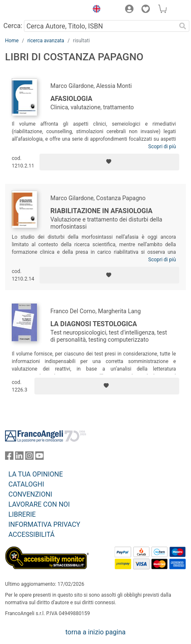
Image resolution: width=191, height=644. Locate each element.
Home (12, 41)
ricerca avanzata (46, 41)
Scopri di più (162, 147)
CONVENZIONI (30, 494)
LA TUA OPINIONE (36, 474)
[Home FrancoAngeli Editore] (34, 10)
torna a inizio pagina (95, 632)
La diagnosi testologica (94, 324)
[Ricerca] (183, 26)
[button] (94, 10)
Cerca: (13, 26)
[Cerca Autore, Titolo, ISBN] (100, 26)
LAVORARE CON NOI (39, 504)
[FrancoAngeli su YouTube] (39, 457)
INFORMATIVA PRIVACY (44, 524)
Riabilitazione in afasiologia (101, 211)
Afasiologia (71, 99)
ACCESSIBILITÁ (31, 535)
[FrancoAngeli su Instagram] (29, 457)
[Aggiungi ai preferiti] (109, 162)
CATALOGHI (26, 484)
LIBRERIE (22, 514)
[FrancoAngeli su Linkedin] (19, 457)
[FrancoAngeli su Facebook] (9, 457)
